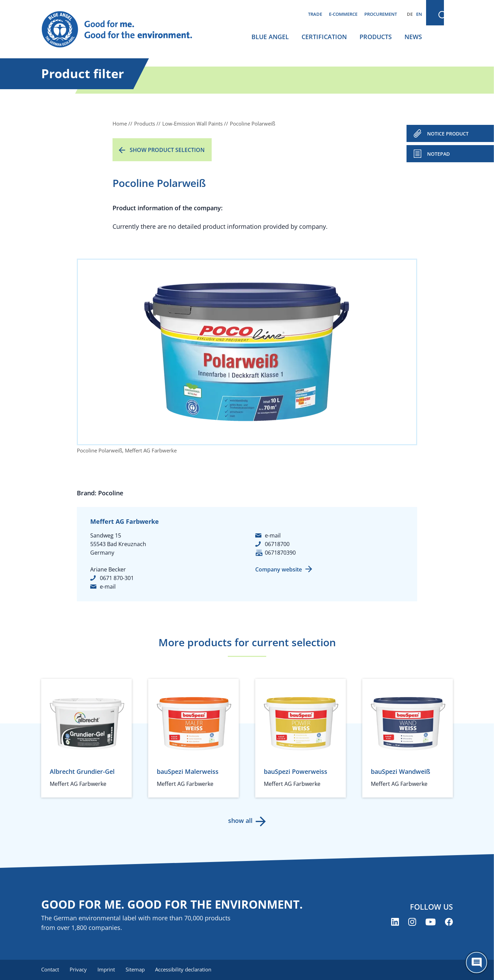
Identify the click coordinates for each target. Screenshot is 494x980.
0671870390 (280, 553)
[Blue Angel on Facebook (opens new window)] (449, 922)
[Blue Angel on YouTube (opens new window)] (431, 922)
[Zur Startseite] (123, 29)
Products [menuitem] (376, 37)
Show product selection (167, 150)
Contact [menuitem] (50, 970)
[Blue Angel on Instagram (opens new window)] (412, 922)
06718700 (277, 544)
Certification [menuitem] (324, 37)
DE (410, 14)
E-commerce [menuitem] (343, 14)
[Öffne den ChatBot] (477, 963)
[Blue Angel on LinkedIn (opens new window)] (395, 922)
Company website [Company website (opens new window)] (279, 569)
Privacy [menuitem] (79, 970)
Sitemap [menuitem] (136, 970)
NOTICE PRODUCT (448, 134)
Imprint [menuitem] (107, 970)
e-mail (108, 587)
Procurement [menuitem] (381, 14)
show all (240, 820)
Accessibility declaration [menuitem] (185, 970)
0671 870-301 (117, 578)
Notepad (438, 154)
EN (419, 14)
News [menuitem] (413, 37)
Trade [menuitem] (315, 14)
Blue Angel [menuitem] (270, 37)
